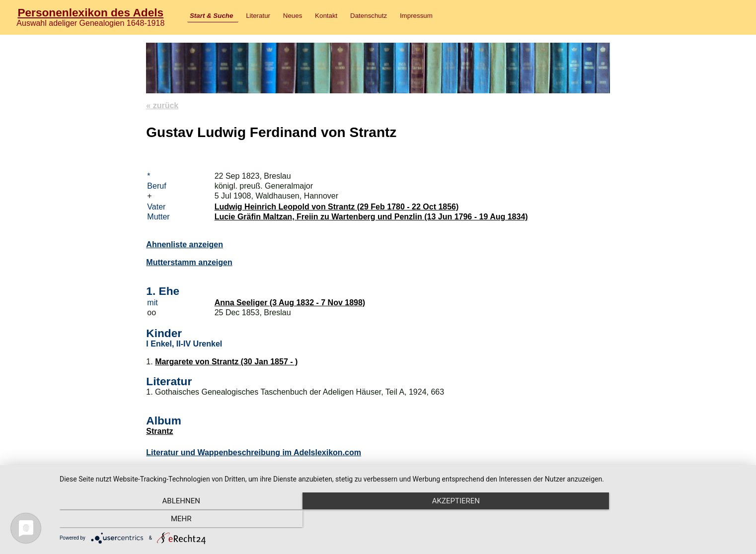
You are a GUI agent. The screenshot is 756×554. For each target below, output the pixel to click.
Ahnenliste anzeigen (185, 244)
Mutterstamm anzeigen (189, 262)
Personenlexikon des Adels (90, 12)
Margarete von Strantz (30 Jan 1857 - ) (226, 362)
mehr (643, 520)
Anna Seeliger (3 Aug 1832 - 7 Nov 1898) (290, 303)
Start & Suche (211, 16)
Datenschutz (369, 16)
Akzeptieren (403, 520)
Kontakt (326, 16)
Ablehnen (162, 520)
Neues (293, 16)
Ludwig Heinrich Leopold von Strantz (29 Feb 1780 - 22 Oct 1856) (337, 207)
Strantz (159, 431)
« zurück (162, 105)
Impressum (416, 16)
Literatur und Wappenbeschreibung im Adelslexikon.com (254, 452)
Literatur (258, 16)
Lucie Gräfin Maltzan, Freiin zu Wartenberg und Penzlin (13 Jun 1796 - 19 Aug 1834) (371, 217)
